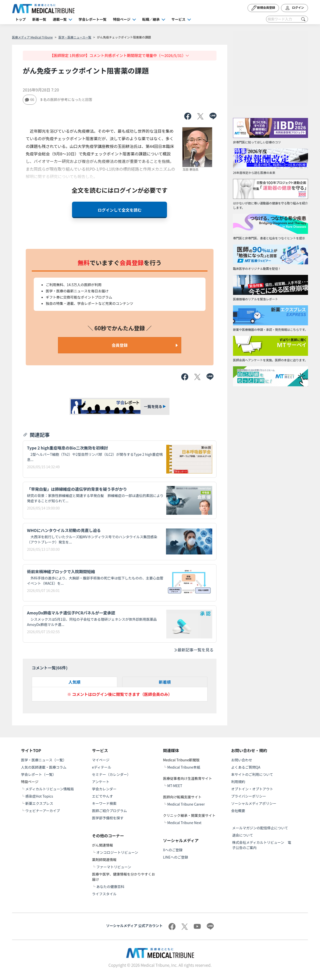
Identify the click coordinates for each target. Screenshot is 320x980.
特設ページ (122, 19)
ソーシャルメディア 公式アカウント (134, 926)
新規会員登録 (263, 8)
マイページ (101, 760)
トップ (20, 19)
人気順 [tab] (74, 682)
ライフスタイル (104, 894)
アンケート (101, 782)
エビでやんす (102, 796)
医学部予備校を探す (108, 818)
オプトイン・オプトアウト (252, 789)
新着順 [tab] (165, 682)
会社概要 (238, 811)
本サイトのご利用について (252, 774)
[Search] (287, 19)
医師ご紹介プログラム (109, 811)
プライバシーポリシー (249, 796)
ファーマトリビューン (114, 867)
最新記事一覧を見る (193, 650)
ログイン (294, 8)
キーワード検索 (104, 803)
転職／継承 (151, 19)
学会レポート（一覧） (38, 774)
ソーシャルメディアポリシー (254, 803)
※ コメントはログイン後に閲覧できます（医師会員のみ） (120, 694)
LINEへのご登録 (175, 857)
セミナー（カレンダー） (111, 774)
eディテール (102, 767)
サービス (178, 19)
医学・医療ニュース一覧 (75, 37)
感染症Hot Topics (39, 796)
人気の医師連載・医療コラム (44, 767)
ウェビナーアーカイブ (43, 811)
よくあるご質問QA (246, 767)
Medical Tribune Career (186, 804)
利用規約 (238, 782)
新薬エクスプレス (39, 803)
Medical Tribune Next (184, 823)
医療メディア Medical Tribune (32, 37)
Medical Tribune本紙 (184, 767)
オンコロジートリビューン (117, 852)
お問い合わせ (242, 760)
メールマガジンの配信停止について (260, 828)
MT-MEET (175, 786)
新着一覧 (39, 19)
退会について (243, 835)
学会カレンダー (104, 789)
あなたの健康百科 (110, 887)
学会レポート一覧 (92, 19)
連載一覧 (60, 19)
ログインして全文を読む (120, 210)
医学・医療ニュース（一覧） (44, 760)
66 (30, 99)
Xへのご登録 (173, 850)
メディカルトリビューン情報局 (49, 789)
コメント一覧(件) (50, 668)
